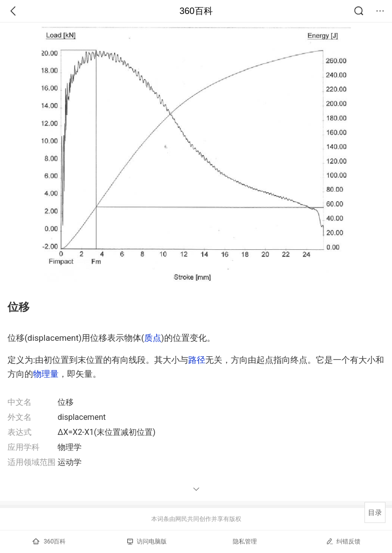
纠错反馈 (343, 541)
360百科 (196, 11)
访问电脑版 (147, 541)
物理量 (46, 374)
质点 (153, 338)
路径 (197, 360)
